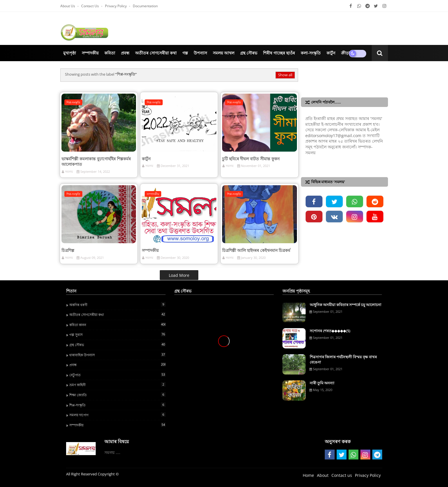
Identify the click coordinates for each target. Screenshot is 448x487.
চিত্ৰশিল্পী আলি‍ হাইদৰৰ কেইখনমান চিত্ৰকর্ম (256, 250)
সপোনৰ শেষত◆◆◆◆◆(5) (330, 331)
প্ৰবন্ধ (117, 365)
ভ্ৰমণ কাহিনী (117, 385)
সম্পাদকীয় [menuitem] (90, 53)
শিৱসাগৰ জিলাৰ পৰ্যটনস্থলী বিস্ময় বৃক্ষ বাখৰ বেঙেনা (343, 359)
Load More (179, 275)
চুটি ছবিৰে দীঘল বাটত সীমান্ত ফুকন (251, 159)
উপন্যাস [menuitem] (200, 53)
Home (308, 475)
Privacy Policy (116, 6)
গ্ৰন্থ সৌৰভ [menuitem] (249, 53)
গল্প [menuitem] (185, 53)
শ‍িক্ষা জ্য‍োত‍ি (117, 395)
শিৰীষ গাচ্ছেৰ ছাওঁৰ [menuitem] (279, 53)
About (323, 475)
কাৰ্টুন (146, 159)
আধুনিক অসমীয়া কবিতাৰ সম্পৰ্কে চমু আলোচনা (345, 305)
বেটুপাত (117, 375)
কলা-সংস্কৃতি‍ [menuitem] (311, 53)
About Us (68, 6)
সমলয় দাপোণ (117, 415)
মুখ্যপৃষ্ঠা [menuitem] (70, 53)
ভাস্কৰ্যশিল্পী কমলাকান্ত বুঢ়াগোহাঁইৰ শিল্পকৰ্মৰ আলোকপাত (96, 162)
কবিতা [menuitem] (110, 53)
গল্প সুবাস (117, 335)
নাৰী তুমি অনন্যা (322, 383)
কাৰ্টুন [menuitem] (331, 53)
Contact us (90, 6)
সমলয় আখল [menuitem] (224, 53)
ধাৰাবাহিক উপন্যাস (117, 355)
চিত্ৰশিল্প (68, 250)
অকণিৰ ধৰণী (117, 305)
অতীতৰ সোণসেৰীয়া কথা (117, 315)
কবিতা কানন (117, 325)
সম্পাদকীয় (150, 250)
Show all (285, 75)
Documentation (145, 6)
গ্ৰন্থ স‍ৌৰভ (117, 345)
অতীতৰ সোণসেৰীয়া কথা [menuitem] (156, 53)
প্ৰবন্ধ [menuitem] (125, 53)
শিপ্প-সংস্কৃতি (117, 405)
